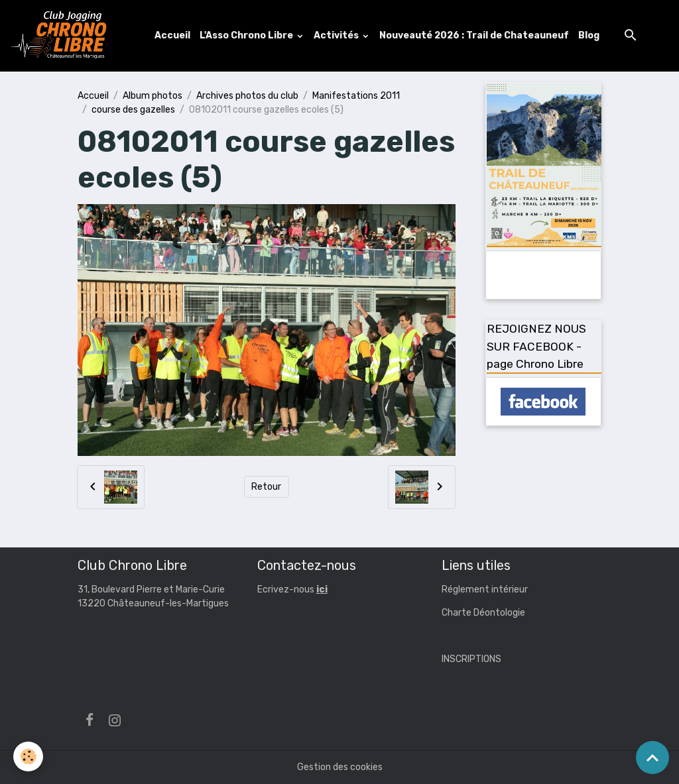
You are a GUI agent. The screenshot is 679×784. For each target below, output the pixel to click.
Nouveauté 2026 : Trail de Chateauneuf (474, 35)
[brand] (62, 36)
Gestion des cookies (340, 767)
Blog (589, 35)
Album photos (153, 96)
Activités (337, 35)
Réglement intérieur (485, 589)
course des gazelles (133, 110)
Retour (266, 487)
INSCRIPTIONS (471, 659)
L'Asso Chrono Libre (247, 35)
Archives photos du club (247, 96)
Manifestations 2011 (356, 96)
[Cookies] (28, 756)
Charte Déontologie (483, 613)
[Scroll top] (652, 757)
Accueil (172, 35)
